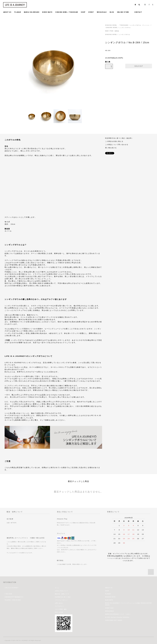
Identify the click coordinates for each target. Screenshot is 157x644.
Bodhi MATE (109, 600)
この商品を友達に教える (114, 141)
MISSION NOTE (110, 597)
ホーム (57, 588)
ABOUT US (7, 12)
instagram (111, 558)
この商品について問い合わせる (117, 145)
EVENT (91, 12)
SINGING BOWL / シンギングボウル (118, 28)
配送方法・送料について (62, 594)
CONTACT (138, 12)
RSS (56, 612)
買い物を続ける (111, 148)
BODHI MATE (47, 12)
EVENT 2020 (109, 608)
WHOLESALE (102, 12)
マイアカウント (59, 606)
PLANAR (18, 12)
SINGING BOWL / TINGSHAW (67, 12)
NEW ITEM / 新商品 (112, 31)
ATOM (61, 612)
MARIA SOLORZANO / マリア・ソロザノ (118, 614)
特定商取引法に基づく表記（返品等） (119, 138)
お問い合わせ (59, 603)
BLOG (112, 12)
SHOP (83, 12)
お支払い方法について (61, 591)
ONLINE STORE (124, 12)
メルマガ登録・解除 (61, 609)
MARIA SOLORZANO (32, 12)
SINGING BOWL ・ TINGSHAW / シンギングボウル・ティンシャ (127, 25)
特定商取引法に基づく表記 (63, 597)
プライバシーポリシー (61, 600)
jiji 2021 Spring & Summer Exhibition (117, 617)
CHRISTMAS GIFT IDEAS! (114, 620)
